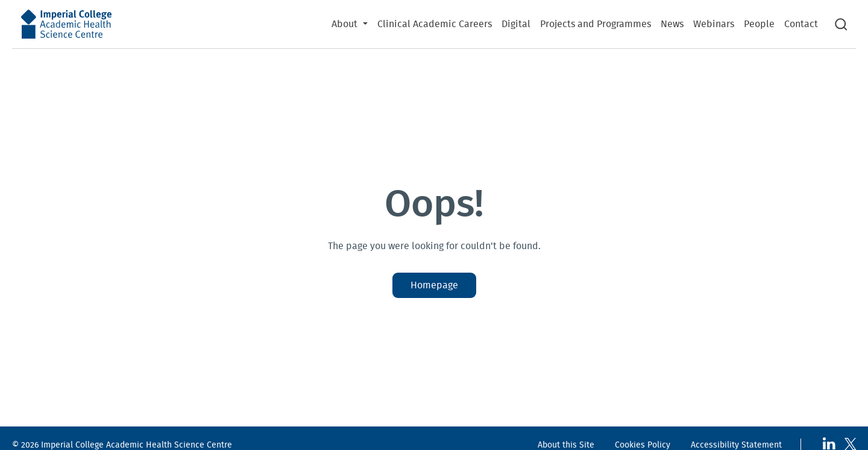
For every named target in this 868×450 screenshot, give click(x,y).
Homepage (434, 285)
